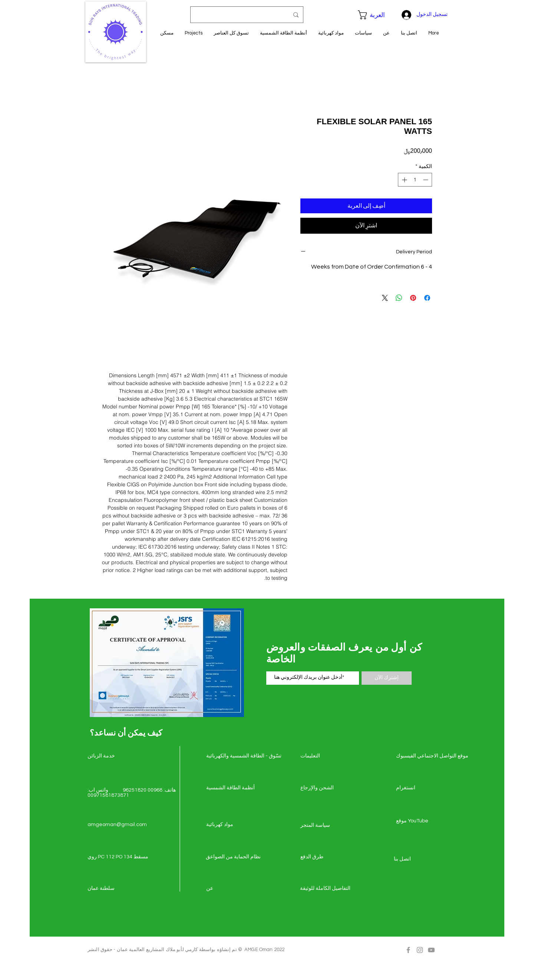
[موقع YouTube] (422, 821)
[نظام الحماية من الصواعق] (233, 857)
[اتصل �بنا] (420, 859)
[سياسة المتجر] (327, 826)
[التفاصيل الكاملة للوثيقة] (326, 889)
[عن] (233, 889)
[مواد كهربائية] (233, 825)
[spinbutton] (415, 180)
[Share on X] (385, 298)
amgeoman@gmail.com (117, 825)
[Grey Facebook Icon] (408, 950)
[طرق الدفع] (327, 857)
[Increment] (404, 180)
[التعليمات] (327, 756)
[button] (375, 15)
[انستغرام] (422, 788)
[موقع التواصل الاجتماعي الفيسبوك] (432, 756)
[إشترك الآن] (387, 678)
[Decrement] (426, 180)
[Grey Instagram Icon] (420, 950)
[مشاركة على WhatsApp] (399, 298)
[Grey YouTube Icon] (431, 950)
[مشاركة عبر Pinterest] (413, 298)
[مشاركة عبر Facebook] (427, 298)
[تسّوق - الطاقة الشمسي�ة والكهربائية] (244, 756)
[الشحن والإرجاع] (327, 788)
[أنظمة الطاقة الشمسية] (233, 788)
